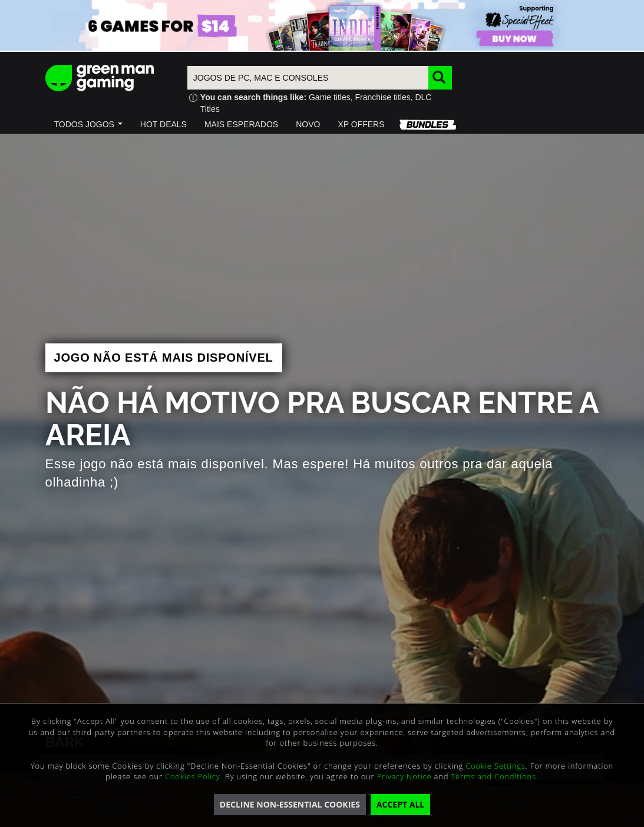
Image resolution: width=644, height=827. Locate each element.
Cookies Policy (193, 776)
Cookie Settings (495, 766)
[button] (88, 124)
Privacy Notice (404, 776)
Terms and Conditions (493, 776)
